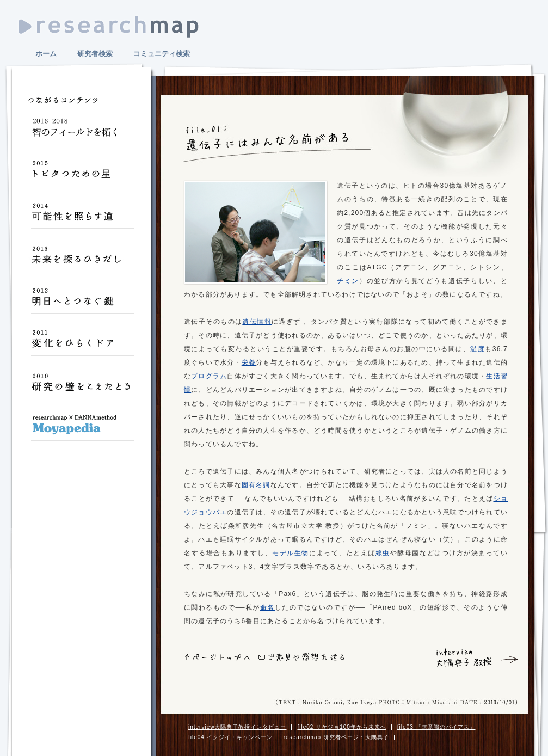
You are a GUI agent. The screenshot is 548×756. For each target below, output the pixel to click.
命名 (267, 607)
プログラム (209, 376)
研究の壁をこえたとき (82, 386)
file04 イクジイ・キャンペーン (230, 737)
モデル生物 (291, 553)
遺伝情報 (257, 322)
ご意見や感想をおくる (301, 657)
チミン (348, 281)
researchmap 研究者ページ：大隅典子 (336, 737)
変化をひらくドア (82, 344)
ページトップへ (217, 657)
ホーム (46, 54)
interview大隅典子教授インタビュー (237, 727)
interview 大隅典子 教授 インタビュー (461, 658)
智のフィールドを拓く (82, 132)
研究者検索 (95, 54)
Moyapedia (82, 429)
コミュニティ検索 (162, 54)
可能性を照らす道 (82, 217)
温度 (478, 349)
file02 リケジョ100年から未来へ (341, 727)
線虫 (383, 553)
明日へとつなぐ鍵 (82, 302)
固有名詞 (256, 485)
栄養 (249, 362)
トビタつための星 (82, 174)
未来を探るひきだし (82, 259)
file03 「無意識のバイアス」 (436, 727)
